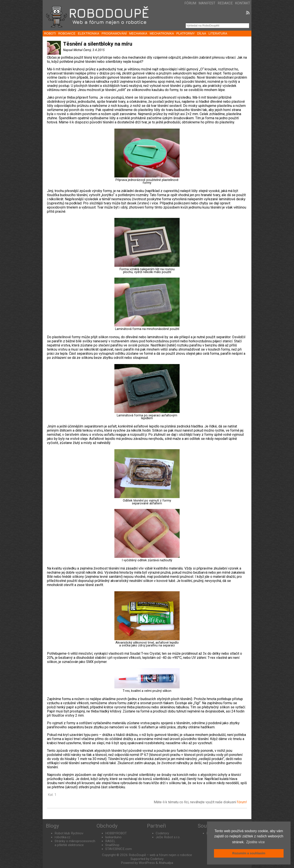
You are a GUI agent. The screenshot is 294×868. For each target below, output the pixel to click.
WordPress (147, 863)
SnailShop (112, 845)
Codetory (162, 833)
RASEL (110, 841)
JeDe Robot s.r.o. (168, 837)
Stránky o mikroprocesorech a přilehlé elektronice (75, 843)
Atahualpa (166, 863)
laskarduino (113, 837)
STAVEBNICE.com (119, 849)
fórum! (242, 802)
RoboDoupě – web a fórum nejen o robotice (160, 855)
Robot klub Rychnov (69, 833)
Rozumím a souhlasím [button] (249, 853)
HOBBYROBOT (116, 833)
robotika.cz (63, 837)
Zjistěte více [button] (255, 842)
